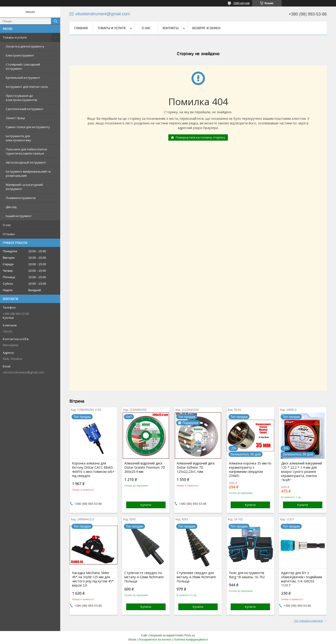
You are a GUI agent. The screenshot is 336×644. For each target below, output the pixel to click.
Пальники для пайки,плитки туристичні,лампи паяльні (26, 151)
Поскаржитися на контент (155, 640)
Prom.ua (190, 635)
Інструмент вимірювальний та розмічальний (28, 174)
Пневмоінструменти (21, 198)
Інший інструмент (19, 216)
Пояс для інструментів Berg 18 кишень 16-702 (247, 575)
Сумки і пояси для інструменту (28, 127)
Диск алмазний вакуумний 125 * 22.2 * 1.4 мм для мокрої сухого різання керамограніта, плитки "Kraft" (301, 472)
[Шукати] (56, 21)
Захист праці (15, 118)
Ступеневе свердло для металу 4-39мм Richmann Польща (196, 577)
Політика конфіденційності (191, 640)
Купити (146, 505)
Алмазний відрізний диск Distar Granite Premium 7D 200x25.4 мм (145, 467)
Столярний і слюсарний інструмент (23, 66)
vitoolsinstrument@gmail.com (23, 372)
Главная (81, 28)
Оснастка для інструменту (25, 46)
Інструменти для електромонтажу (18, 138)
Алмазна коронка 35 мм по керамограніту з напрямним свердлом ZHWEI (250, 470)
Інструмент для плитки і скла (27, 87)
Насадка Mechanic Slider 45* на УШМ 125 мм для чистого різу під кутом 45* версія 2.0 (93, 579)
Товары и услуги (15, 37)
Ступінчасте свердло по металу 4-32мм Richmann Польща (144, 577)
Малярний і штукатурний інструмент (24, 187)
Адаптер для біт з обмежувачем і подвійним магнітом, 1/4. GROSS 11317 (302, 579)
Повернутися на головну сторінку (201, 137)
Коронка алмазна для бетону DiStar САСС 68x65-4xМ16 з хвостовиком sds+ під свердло (93, 470)
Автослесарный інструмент (26, 162)
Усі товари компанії (308, 621)
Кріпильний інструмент (23, 78)
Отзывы (9, 234)
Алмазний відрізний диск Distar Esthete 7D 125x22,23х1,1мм (196, 467)
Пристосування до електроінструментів (21, 98)
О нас (7, 225)
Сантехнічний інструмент (25, 109)
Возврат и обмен (206, 28)
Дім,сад (11, 207)
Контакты (171, 28)
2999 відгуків (242, 3)
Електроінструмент (20, 55)
